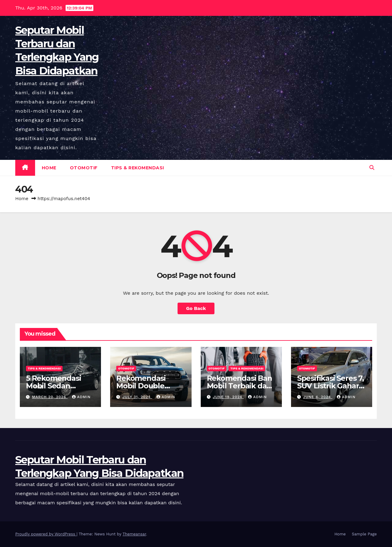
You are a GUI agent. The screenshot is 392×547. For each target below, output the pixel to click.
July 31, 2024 (137, 397)
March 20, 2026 (50, 397)
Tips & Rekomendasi (138, 168)
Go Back (196, 308)
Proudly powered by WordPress (46, 534)
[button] (372, 168)
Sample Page (364, 534)
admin (81, 397)
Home (49, 168)
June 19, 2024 (228, 397)
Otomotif (84, 168)
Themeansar (134, 534)
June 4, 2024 (318, 397)
